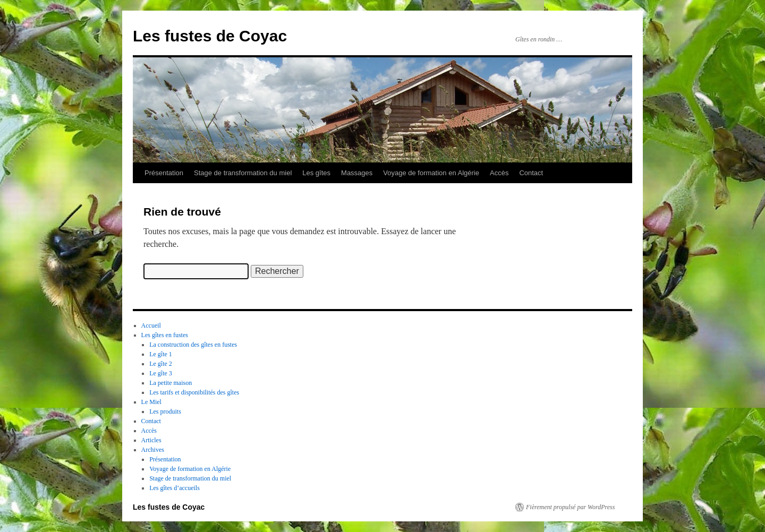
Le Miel (151, 402)
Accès (499, 173)
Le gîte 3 (161, 373)
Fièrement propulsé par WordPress (570, 507)
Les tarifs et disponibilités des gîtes (194, 392)
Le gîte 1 (161, 354)
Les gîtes (316, 173)
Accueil (151, 325)
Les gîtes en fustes (165, 335)
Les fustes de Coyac (210, 36)
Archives (153, 450)
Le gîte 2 (161, 364)
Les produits (165, 411)
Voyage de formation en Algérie (431, 173)
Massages (357, 173)
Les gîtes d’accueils (175, 488)
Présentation (164, 173)
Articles (151, 440)
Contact (531, 173)
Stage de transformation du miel (243, 173)
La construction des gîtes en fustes (193, 345)
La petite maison (171, 383)
